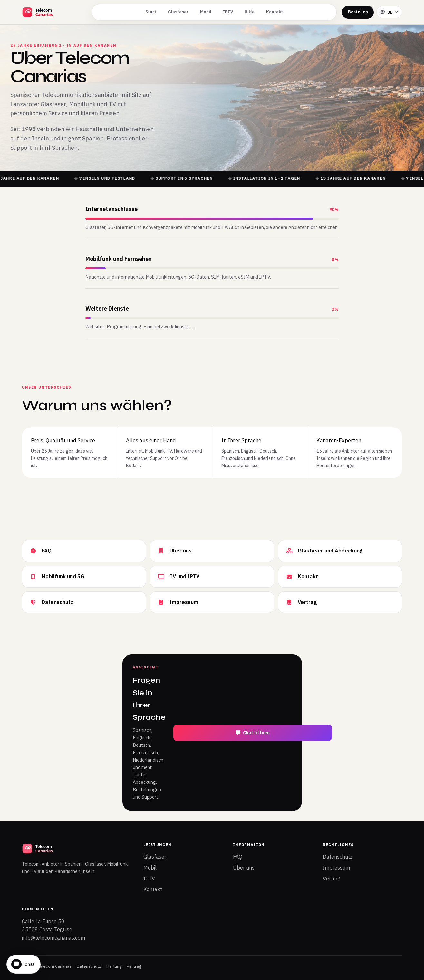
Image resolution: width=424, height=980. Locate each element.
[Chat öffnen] (24, 964)
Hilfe (250, 12)
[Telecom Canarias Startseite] (54, 12)
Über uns (244, 868)
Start (151, 12)
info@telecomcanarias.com (53, 938)
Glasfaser (178, 12)
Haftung (114, 966)
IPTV (228, 12)
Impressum (336, 868)
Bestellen (358, 12)
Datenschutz (338, 857)
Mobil (206, 12)
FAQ (238, 857)
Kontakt (275, 12)
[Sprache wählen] (389, 12)
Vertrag (332, 879)
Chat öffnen (253, 733)
